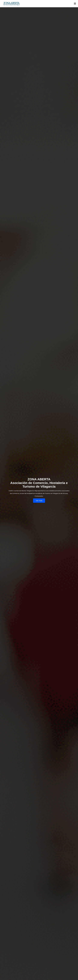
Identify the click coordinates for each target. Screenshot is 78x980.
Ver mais (39, 501)
